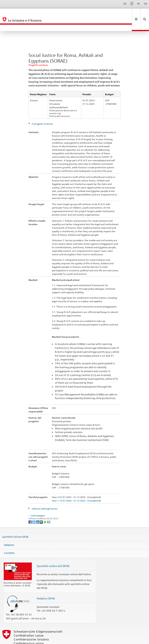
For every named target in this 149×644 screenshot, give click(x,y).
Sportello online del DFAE (53, 553)
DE (125, 4)
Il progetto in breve (42, 111)
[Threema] (41, 509)
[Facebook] (30, 509)
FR (138, 4)
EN (145, 4)
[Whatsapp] (45, 509)
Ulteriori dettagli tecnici (44, 496)
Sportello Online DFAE (15, 524)
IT (132, 4)
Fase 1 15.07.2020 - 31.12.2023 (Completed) (76, 488)
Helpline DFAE (46, 585)
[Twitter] (34, 509)
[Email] (49, 509)
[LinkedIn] (38, 509)
